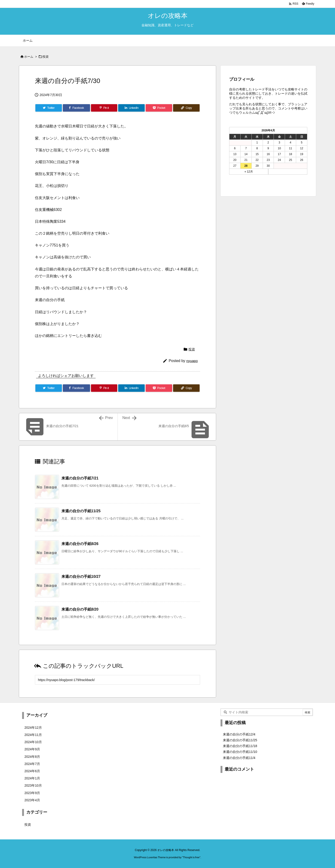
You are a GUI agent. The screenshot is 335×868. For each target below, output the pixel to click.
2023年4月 (32, 800)
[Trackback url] (117, 680)
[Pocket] (159, 108)
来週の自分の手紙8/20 (80, 609)
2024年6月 (32, 771)
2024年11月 (33, 735)
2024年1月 (32, 778)
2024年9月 (32, 749)
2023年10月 (33, 785)
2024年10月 (33, 742)
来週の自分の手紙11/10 (240, 752)
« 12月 (249, 172)
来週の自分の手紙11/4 (239, 758)
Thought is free (191, 857)
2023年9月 (32, 793)
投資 (46, 57)
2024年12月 (33, 728)
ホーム (29, 57)
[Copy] (186, 108)
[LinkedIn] (131, 108)
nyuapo (192, 361)
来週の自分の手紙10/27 (81, 577)
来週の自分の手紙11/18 (240, 746)
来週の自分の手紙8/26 (80, 544)
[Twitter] (49, 108)
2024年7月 (32, 764)
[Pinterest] (104, 108)
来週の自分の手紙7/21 (80, 478)
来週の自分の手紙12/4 (239, 734)
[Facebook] (76, 108)
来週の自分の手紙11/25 (81, 511)
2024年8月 (32, 757)
